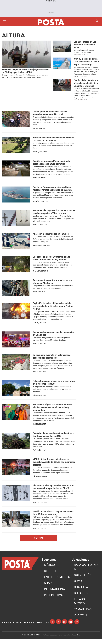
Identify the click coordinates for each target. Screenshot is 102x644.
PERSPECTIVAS (54, 600)
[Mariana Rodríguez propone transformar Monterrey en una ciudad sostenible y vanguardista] (53, 411)
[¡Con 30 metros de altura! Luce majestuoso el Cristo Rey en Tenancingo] (87, 62)
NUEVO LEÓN (83, 580)
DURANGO (81, 598)
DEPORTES (51, 576)
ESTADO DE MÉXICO (82, 606)
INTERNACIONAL (55, 594)
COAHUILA (81, 592)
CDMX (78, 586)
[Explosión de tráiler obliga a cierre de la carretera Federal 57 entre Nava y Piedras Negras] (53, 309)
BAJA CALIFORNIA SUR (86, 572)
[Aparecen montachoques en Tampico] (51, 236)
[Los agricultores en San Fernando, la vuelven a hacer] (87, 45)
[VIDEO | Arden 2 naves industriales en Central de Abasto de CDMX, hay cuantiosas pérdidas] (51, 466)
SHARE (49, 588)
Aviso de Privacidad (73, 640)
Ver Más (39, 543)
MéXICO (49, 570)
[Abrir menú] (5, 21)
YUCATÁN (80, 620)
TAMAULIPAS (83, 614)
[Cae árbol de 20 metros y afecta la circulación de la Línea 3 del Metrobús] (87, 84)
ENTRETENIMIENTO (57, 582)
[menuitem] (57, 570)
